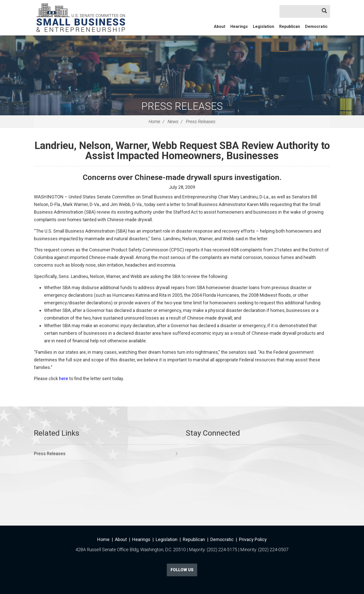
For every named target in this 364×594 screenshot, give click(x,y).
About (220, 26)
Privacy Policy (253, 539)
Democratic (316, 26)
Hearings (239, 26)
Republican (290, 26)
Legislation (264, 26)
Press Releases (182, 106)
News (173, 122)
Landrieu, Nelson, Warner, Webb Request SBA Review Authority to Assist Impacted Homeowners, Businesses (182, 151)
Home (154, 122)
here (64, 378)
